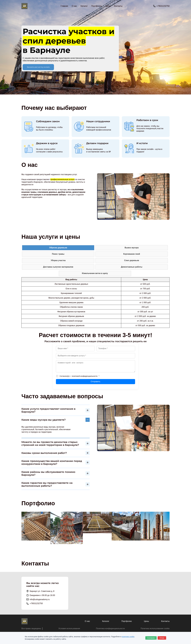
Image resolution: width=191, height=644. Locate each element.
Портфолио (97, 6)
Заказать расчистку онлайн (38, 67)
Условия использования (69, 628)
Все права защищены (31, 628)
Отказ (162, 638)
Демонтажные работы (132, 267)
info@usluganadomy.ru (40, 599)
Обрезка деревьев (58, 248)
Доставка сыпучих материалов (58, 267)
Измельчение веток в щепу (95, 273)
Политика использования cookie (155, 628)
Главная (64, 6)
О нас (74, 6)
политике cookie (128, 637)
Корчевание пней (132, 254)
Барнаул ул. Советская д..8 (42, 591)
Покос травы (58, 254)
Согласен (151, 638)
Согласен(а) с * (78, 376)
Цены (108, 6)
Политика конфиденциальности (110, 628)
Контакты (118, 6)
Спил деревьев (132, 260)
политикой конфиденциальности (85, 376)
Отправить (95, 382)
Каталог (106, 621)
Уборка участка (58, 260)
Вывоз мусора (132, 248)
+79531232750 (163, 6)
